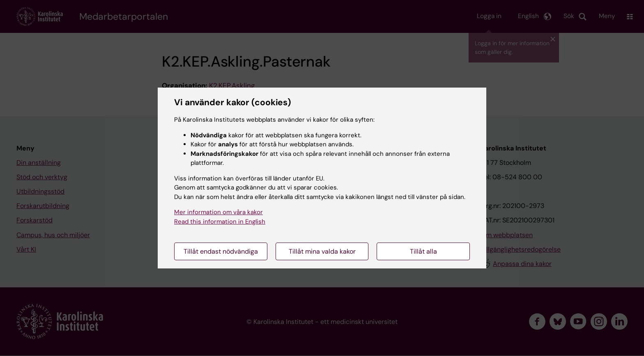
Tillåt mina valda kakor (322, 251)
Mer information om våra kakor (218, 212)
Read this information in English (220, 222)
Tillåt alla (423, 251)
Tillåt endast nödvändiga (221, 251)
